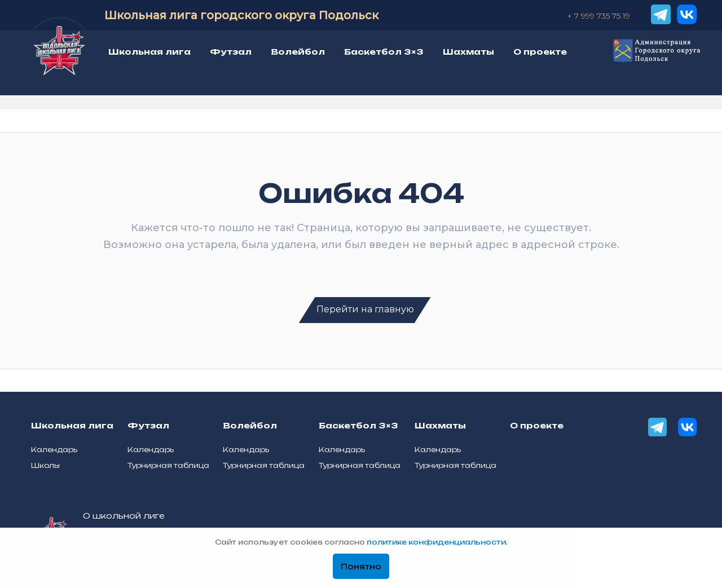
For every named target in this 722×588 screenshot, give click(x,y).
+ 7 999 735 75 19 (598, 16)
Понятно (361, 567)
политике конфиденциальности (436, 543)
